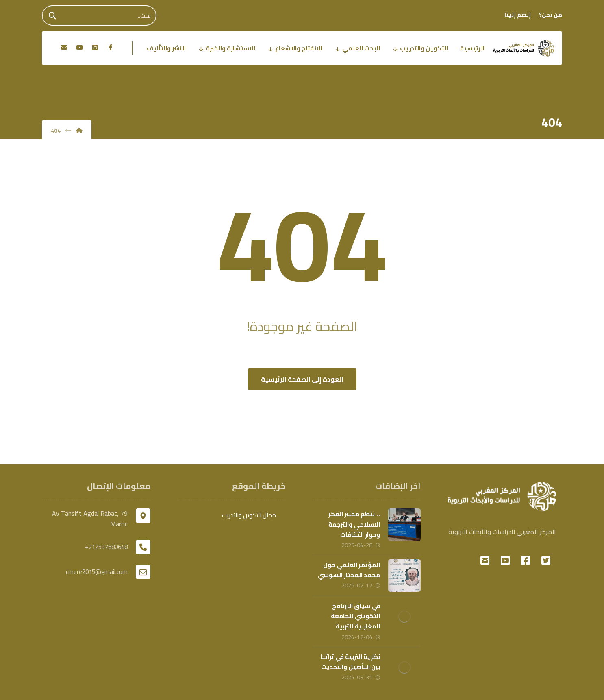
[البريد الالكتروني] (64, 48)
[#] (546, 560)
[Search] (52, 15)
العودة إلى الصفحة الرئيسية (302, 379)
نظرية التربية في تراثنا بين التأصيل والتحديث (350, 662)
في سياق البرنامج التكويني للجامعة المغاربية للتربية (355, 616)
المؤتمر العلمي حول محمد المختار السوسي (349, 570)
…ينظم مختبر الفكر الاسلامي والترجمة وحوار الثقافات (354, 524)
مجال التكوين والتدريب (254, 515)
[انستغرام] (95, 48)
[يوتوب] (79, 48)
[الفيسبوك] (110, 48)
